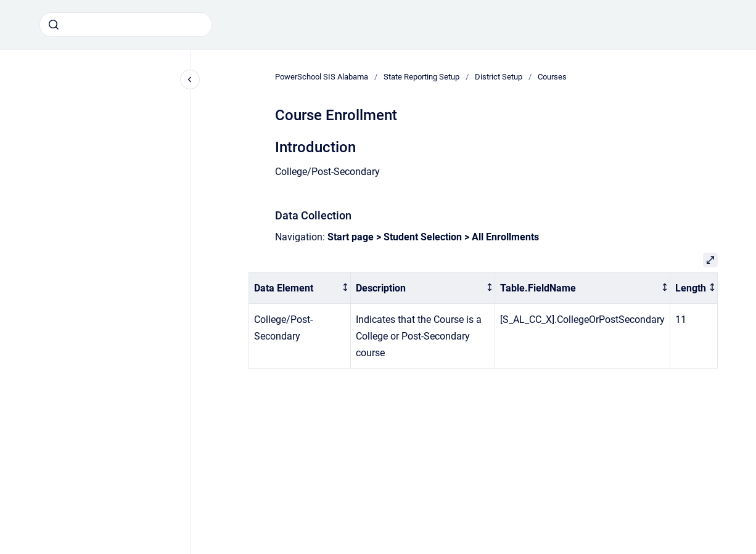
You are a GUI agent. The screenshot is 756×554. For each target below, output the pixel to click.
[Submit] (54, 25)
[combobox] (126, 25)
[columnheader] (300, 288)
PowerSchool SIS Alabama (322, 77)
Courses (552, 77)
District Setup (499, 77)
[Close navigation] (190, 79)
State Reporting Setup (421, 77)
